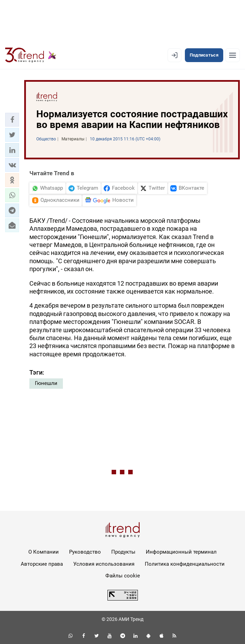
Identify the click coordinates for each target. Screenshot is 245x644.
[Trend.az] (31, 55)
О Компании (44, 552)
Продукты (123, 552)
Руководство (85, 552)
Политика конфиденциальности (185, 564)
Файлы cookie (123, 576)
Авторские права (42, 564)
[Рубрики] (233, 55)
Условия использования (104, 564)
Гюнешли (46, 383)
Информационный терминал (181, 552)
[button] (12, 120)
